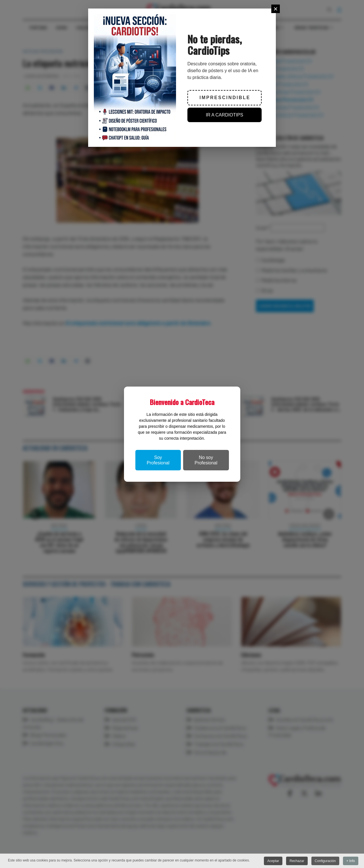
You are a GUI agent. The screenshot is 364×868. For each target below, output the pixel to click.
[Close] (276, 9)
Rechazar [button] (297, 861)
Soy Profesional (158, 460)
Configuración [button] (325, 861)
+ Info (351, 861)
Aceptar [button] (273, 861)
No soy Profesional (206, 460)
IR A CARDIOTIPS (225, 115)
